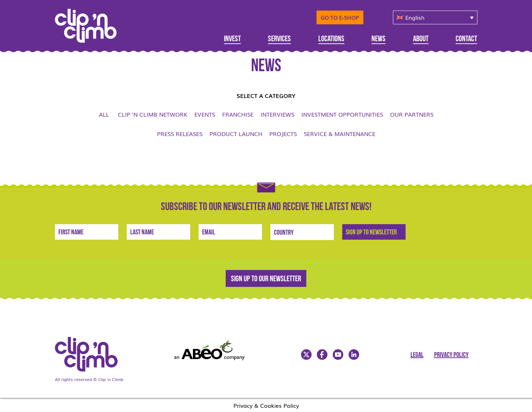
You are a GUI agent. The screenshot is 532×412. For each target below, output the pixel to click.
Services (279, 39)
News (378, 39)
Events (205, 114)
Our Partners (412, 114)
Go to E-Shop (340, 17)
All (104, 114)
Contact (466, 39)
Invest (232, 39)
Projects (283, 134)
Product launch (236, 134)
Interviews (277, 114)
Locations (331, 39)
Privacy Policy (451, 355)
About (421, 39)
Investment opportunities (342, 114)
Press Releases (180, 134)
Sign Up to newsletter (371, 233)
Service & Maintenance (340, 134)
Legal (417, 355)
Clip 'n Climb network (153, 114)
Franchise (238, 114)
